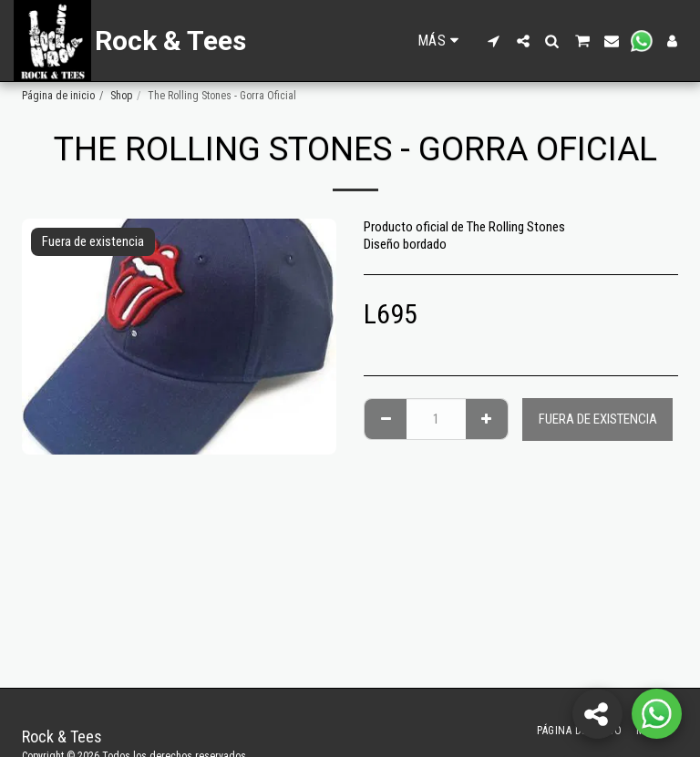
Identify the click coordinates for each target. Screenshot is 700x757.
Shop (121, 96)
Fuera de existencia (598, 419)
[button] (494, 41)
